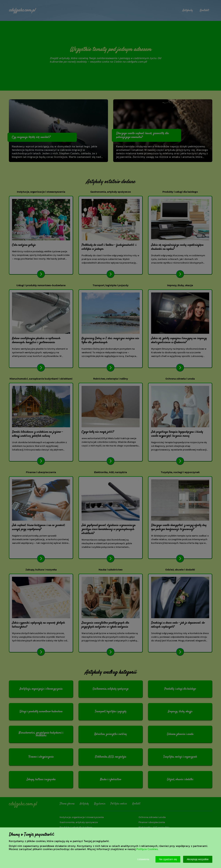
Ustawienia (143, 859)
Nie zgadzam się (168, 859)
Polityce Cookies (147, 849)
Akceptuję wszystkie (198, 859)
